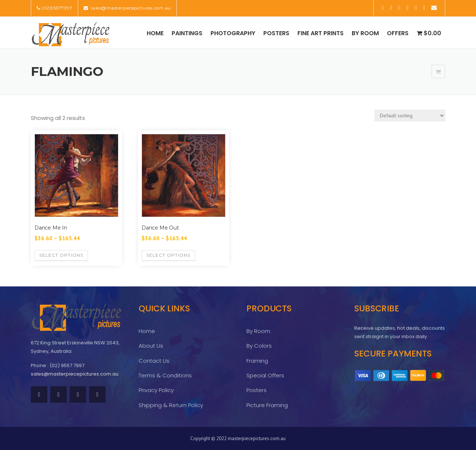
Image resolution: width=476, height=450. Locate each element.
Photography (233, 33)
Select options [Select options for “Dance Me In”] (61, 255)
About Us (151, 346)
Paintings (187, 33)
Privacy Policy (156, 390)
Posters (276, 33)
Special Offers (265, 375)
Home (155, 33)
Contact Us (154, 361)
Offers (398, 33)
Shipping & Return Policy (171, 405)
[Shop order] (410, 116)
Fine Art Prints (321, 33)
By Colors (259, 346)
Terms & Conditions (165, 375)
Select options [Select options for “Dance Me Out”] (168, 255)
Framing (257, 361)
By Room (365, 33)
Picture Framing (267, 405)
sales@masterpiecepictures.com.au (130, 8)
